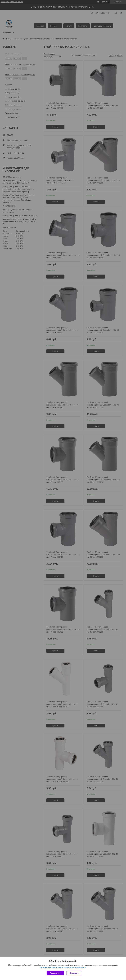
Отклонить (74, 973)
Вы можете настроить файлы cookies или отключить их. (62, 967)
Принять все (55, 973)
